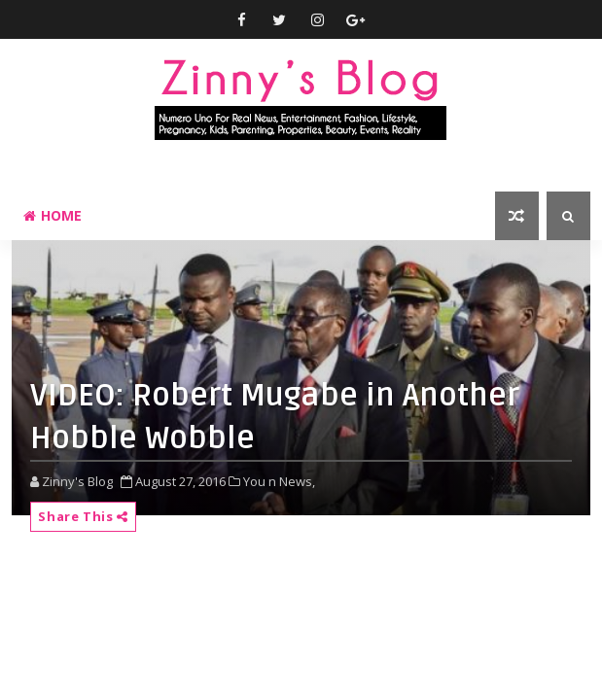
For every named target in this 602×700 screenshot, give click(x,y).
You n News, (279, 481)
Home (53, 215)
